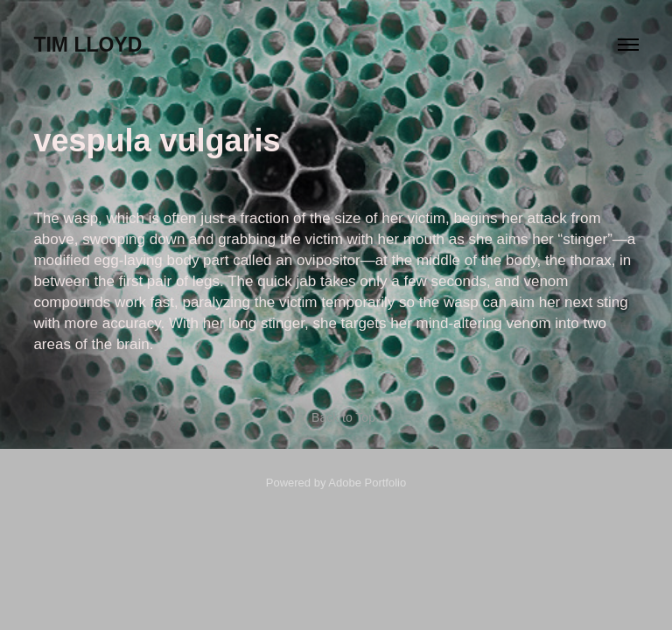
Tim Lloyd (87, 45)
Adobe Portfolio (367, 483)
